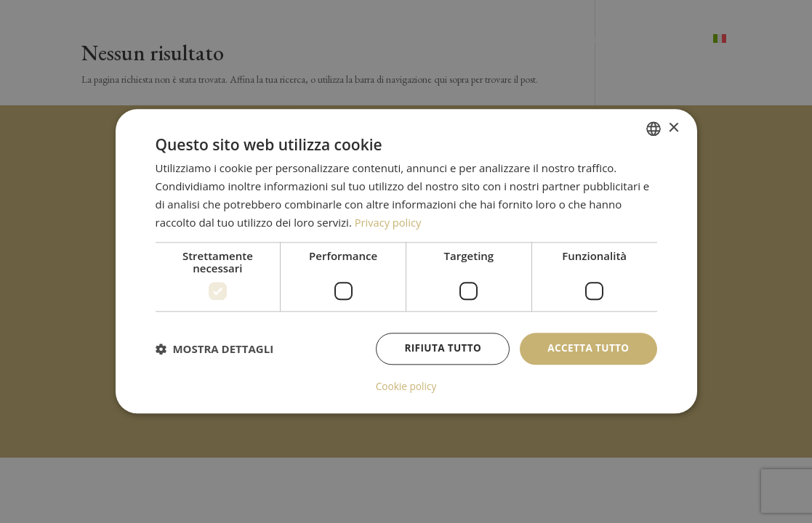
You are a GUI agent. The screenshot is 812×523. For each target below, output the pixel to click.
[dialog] (406, 261)
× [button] (674, 128)
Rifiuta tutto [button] (439, 349)
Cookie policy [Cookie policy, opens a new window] (406, 387)
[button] (215, 349)
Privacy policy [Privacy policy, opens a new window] (389, 222)
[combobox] (654, 129)
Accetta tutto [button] (587, 349)
